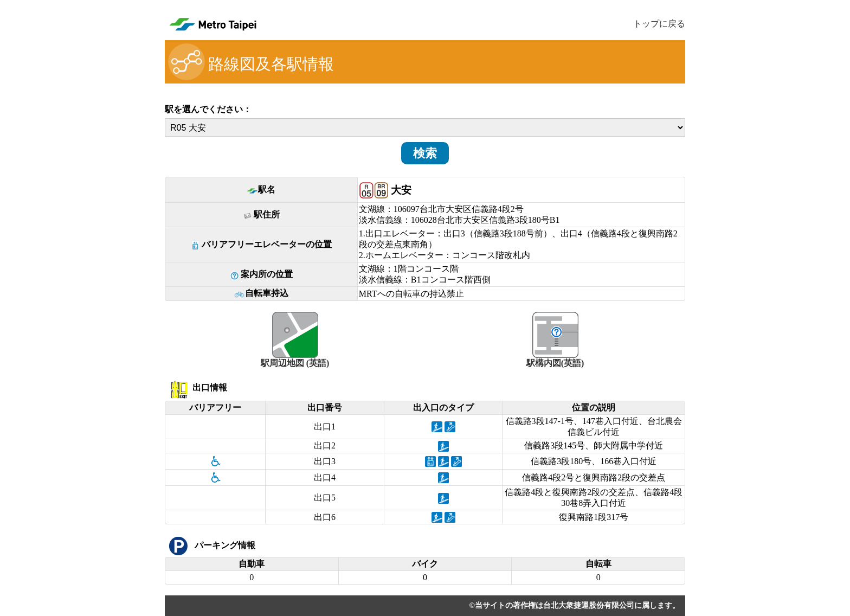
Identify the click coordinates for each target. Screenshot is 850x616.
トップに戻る (659, 24)
